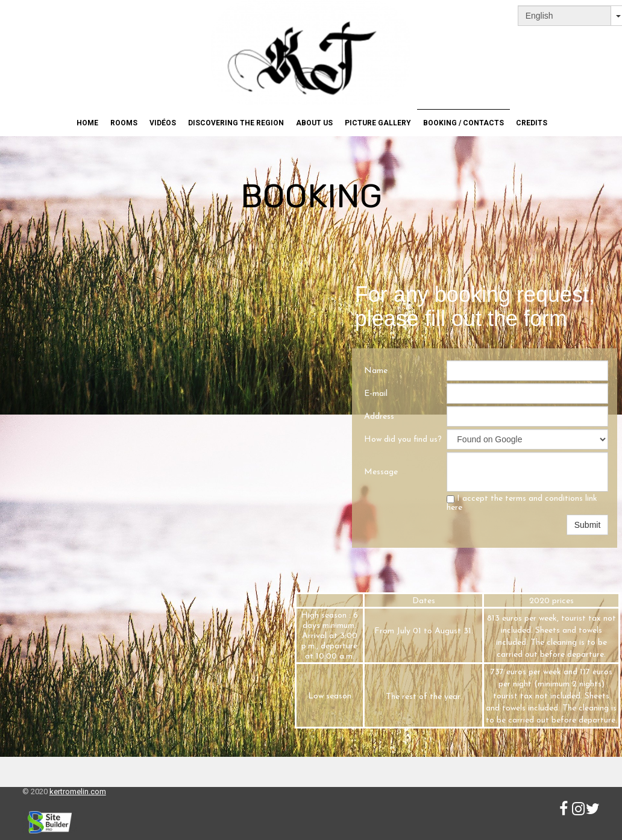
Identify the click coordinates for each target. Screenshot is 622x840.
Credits (532, 123)
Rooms (124, 123)
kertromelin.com (78, 791)
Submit (588, 525)
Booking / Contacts (463, 123)
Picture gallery (378, 123)
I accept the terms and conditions (522, 503)
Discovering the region (236, 123)
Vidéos (163, 123)
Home (87, 123)
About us (314, 123)
